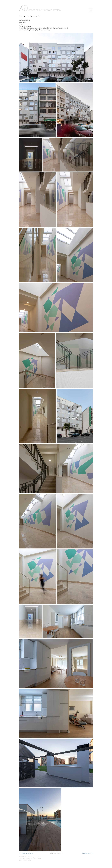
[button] (91, 10)
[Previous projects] (29, 853)
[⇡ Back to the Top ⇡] (56, 853)
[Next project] (83, 853)
